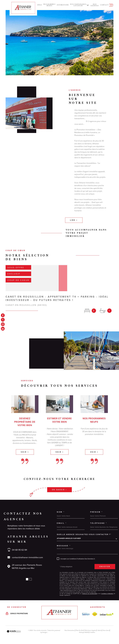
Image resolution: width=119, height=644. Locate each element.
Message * (64, 546)
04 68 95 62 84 (19, 550)
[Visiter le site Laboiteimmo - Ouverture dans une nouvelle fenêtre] (14, 631)
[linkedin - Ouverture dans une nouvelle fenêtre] (3, 329)
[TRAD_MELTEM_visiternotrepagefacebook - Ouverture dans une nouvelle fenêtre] (3, 315)
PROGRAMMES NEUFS (49, 5)
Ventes (39, 5)
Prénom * (96, 512)
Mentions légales (91, 630)
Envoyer (105, 567)
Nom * (61, 512)
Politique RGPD (84, 632)
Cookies (93, 632)
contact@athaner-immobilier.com (27, 557)
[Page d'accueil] (23, 8)
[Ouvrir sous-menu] (88, 5)
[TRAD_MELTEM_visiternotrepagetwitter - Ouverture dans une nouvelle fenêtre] (3, 320)
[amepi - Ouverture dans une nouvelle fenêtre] (86, 614)
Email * (62, 523)
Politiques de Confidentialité (90, 594)
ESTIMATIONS (63, 5)
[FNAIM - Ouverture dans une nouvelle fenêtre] (95, 614)
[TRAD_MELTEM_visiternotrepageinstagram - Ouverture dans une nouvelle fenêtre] (3, 324)
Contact (104, 5)
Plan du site (80, 630)
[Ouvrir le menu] (111, 5)
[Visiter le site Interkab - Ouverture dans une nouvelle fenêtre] (107, 614)
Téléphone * (99, 523)
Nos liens (106, 630)
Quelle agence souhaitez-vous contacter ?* (84, 534)
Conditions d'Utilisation (107, 594)
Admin (100, 630)
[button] (27, 579)
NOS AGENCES (95, 5)
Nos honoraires (70, 630)
